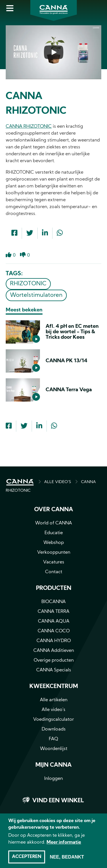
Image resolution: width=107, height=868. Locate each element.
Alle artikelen (54, 700)
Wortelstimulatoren (36, 295)
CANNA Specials (54, 670)
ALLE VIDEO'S (58, 482)
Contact (54, 572)
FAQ (53, 739)
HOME (20, 482)
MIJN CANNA (53, 765)
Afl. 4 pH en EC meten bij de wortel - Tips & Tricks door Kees (72, 332)
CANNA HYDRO (54, 641)
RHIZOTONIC (28, 284)
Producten (54, 588)
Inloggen (53, 779)
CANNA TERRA (53, 612)
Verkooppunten (54, 553)
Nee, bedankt (67, 862)
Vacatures (54, 562)
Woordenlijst (54, 749)
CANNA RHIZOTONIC (29, 127)
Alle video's (53, 710)
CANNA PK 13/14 (66, 361)
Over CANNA (54, 510)
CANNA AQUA (54, 621)
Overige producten (54, 660)
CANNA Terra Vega (69, 390)
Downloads (54, 729)
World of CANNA (53, 523)
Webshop (54, 543)
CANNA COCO (54, 631)
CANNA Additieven (54, 651)
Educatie (54, 533)
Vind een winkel (58, 801)
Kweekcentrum (54, 687)
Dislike (23, 255)
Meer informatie (64, 847)
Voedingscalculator (53, 720)
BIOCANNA (53, 602)
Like (9, 255)
